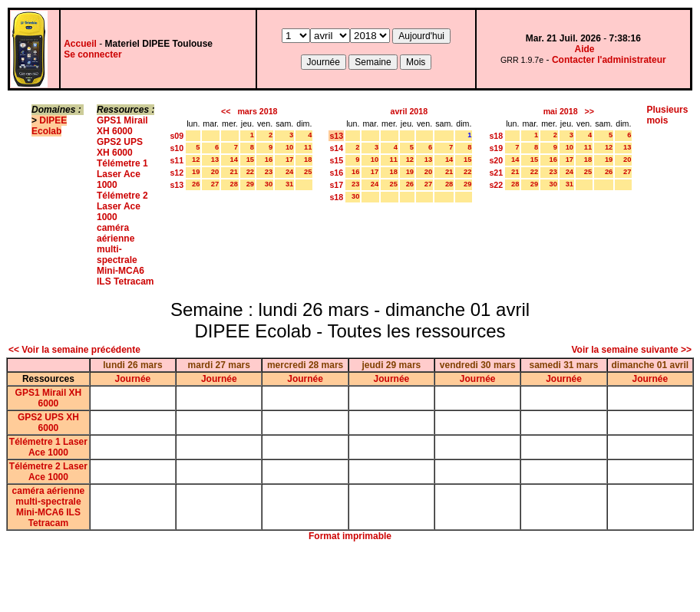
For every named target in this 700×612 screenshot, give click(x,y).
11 (308, 147)
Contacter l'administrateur (609, 60)
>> (589, 111)
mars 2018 (257, 111)
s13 (177, 185)
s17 (336, 185)
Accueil (80, 44)
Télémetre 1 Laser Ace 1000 (122, 174)
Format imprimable (350, 536)
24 (289, 172)
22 (250, 172)
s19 (496, 148)
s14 (336, 148)
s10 (177, 148)
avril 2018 (409, 111)
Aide (585, 49)
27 (215, 184)
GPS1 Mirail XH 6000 (122, 126)
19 (196, 172)
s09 (177, 136)
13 (215, 160)
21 (233, 172)
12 (196, 160)
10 (289, 147)
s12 (177, 173)
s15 (336, 160)
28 (233, 184)
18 (308, 160)
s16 (336, 173)
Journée (133, 379)
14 (233, 160)
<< (226, 111)
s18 (336, 197)
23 (269, 172)
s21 (496, 173)
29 (250, 184)
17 (289, 160)
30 (269, 184)
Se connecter (92, 54)
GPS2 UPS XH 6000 (120, 147)
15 (250, 160)
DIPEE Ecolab (49, 126)
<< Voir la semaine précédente (74, 350)
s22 (496, 185)
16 (269, 160)
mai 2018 (561, 111)
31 (289, 184)
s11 (177, 160)
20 (215, 172)
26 (196, 184)
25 (308, 172)
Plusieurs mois (667, 115)
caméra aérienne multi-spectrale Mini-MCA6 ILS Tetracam (125, 255)
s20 (496, 160)
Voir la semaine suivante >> (631, 350)
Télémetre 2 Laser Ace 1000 (122, 206)
